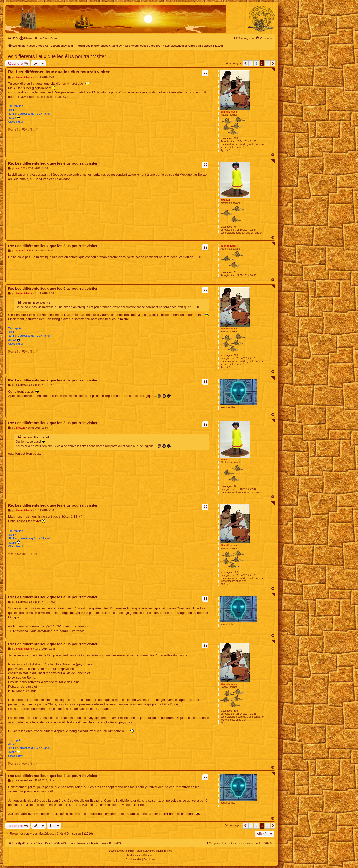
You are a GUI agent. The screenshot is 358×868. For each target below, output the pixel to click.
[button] (245, 63)
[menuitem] (13, 38)
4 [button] (268, 63)
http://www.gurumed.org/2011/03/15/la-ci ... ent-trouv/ (51, 626)
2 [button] (256, 63)
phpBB (129, 851)
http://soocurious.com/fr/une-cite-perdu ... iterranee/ (49, 631)
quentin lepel (228, 246)
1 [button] (251, 63)
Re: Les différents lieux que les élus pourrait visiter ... (61, 72)
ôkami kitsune (229, 112)
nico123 (225, 200)
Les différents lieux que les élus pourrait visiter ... (58, 56)
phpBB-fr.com (147, 855)
